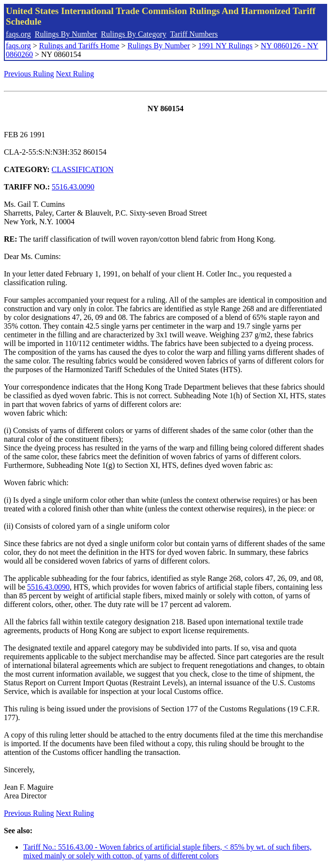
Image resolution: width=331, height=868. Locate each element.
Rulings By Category (134, 34)
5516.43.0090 (73, 187)
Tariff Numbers (194, 34)
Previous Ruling (29, 74)
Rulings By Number (66, 34)
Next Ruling (75, 74)
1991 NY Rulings (226, 46)
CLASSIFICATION (83, 169)
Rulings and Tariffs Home (79, 46)
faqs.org (18, 34)
